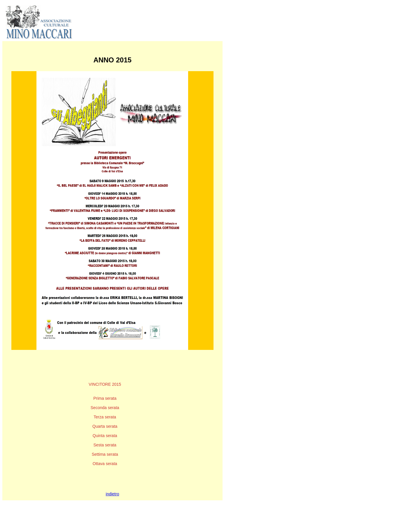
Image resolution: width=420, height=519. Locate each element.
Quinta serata (105, 436)
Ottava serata (105, 464)
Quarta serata (105, 426)
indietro (113, 494)
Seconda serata (105, 408)
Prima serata (105, 398)
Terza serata (105, 417)
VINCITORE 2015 (105, 384)
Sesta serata (105, 445)
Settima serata (105, 454)
